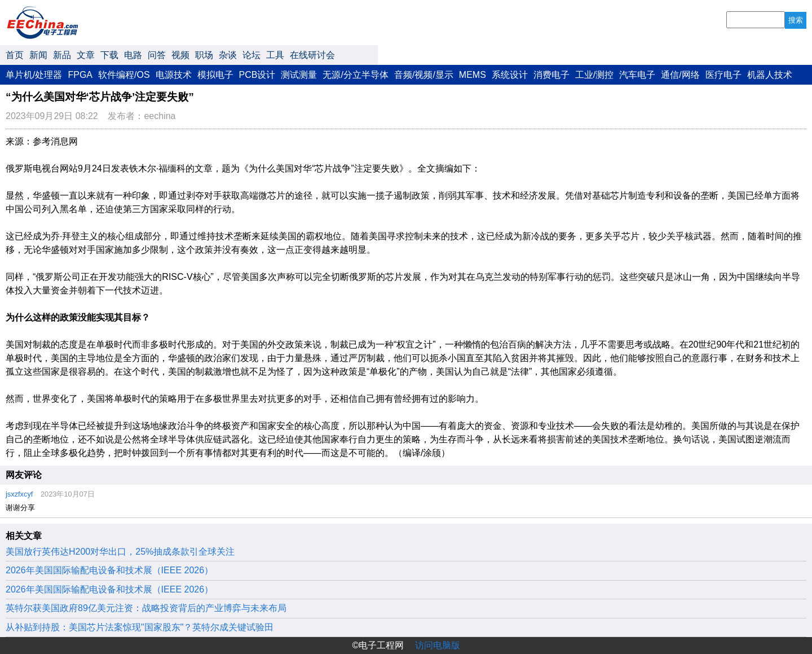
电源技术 (174, 75)
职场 (204, 55)
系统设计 (510, 75)
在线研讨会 (312, 55)
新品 (62, 55)
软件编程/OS (124, 75)
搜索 (796, 20)
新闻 (38, 55)
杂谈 (228, 55)
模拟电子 (215, 75)
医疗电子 (723, 75)
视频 (180, 55)
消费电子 (551, 75)
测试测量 (299, 75)
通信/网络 (680, 75)
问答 (157, 55)
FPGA (80, 75)
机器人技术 (770, 75)
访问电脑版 (438, 645)
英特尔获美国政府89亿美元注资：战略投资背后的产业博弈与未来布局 (146, 608)
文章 (86, 55)
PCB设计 (257, 75)
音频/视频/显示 (424, 75)
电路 (133, 55)
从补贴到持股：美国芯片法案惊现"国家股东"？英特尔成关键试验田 (140, 627)
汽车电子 (637, 75)
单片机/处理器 (34, 75)
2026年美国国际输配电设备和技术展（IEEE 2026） (109, 570)
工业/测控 (594, 75)
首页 (15, 55)
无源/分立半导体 (355, 75)
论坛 (251, 55)
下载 (109, 55)
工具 (275, 55)
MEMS (473, 75)
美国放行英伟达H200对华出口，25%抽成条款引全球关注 (120, 552)
